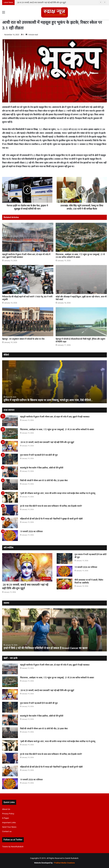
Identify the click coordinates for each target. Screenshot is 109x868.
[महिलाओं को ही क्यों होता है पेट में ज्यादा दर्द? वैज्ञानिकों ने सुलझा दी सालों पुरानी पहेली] (10, 523)
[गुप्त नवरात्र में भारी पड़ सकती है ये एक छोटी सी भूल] (10, 459)
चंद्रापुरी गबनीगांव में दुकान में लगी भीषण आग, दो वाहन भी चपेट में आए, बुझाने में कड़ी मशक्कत (55, 417)
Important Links (9, 822)
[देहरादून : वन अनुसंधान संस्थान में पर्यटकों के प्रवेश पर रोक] (28, 322)
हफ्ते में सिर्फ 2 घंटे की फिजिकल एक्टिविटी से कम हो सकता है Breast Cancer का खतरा (46, 648)
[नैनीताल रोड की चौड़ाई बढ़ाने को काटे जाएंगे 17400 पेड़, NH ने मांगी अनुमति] (28, 279)
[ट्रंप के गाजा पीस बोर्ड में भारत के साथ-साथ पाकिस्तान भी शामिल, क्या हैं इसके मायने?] (10, 510)
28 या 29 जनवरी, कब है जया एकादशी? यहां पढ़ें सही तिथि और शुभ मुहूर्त (47, 442)
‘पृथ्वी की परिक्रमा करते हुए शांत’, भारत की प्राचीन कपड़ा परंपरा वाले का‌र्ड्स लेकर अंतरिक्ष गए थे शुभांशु (58, 493)
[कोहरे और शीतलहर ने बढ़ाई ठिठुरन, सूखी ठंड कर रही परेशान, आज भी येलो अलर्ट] (81, 279)
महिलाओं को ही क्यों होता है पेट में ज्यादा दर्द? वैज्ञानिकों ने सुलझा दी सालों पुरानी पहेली (51, 519)
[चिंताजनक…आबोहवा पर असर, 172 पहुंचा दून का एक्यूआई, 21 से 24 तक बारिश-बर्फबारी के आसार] (81, 237)
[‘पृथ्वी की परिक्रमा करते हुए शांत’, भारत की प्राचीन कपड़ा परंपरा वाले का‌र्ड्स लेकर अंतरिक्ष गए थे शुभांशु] (10, 497)
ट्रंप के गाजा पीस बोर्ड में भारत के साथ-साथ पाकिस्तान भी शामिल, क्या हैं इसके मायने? (51, 506)
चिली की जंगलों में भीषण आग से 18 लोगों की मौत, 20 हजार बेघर (44, 480)
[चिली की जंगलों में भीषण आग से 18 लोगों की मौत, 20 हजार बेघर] (10, 485)
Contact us (7, 831)
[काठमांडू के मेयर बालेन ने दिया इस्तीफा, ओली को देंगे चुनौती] (10, 472)
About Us (6, 809)
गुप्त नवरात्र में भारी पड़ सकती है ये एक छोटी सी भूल (39, 455)
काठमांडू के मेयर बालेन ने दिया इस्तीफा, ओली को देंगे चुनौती (42, 468)
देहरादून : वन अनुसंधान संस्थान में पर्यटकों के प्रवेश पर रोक (23, 339)
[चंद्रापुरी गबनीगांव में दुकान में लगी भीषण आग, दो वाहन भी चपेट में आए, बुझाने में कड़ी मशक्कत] (28, 237)
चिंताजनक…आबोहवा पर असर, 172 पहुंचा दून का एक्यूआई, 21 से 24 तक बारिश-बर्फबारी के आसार (51, 3)
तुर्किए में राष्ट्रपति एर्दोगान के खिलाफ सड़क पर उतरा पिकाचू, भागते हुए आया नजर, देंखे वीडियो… (48, 400)
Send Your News (9, 827)
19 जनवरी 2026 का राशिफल (31, 531)
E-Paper (6, 818)
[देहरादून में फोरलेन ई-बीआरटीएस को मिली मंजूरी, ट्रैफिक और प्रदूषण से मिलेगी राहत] (81, 322)
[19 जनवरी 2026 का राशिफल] (10, 536)
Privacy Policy (8, 814)
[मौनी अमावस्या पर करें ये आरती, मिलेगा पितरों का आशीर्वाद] (65, 584)
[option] (54, 382)
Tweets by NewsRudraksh (13, 847)
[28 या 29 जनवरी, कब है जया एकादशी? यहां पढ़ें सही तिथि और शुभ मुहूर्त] (10, 446)
